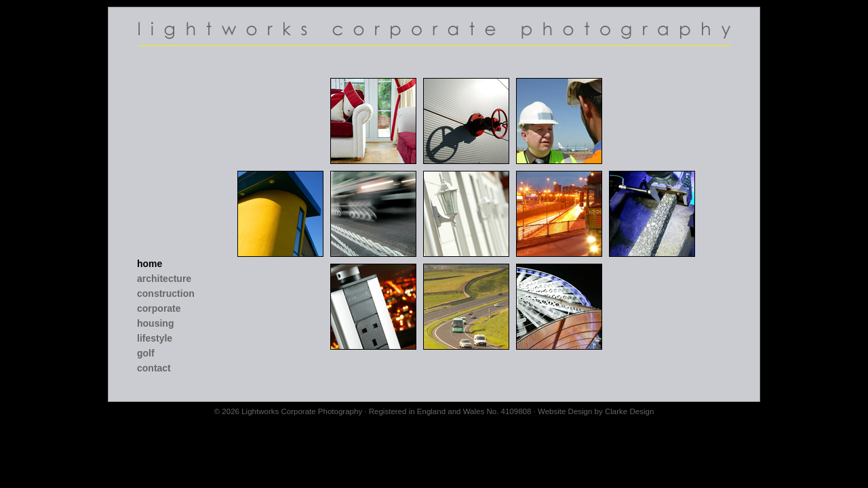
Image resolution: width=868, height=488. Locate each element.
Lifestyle (155, 338)
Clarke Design (629, 411)
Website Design (565, 411)
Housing (155, 323)
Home (150, 264)
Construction (166, 293)
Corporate (159, 308)
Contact (154, 368)
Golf (146, 353)
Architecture (164, 279)
